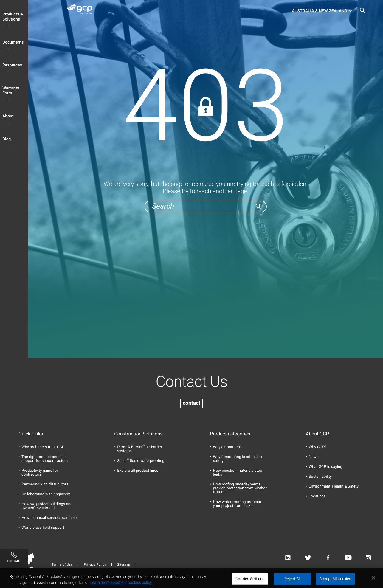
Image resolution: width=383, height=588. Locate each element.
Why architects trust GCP (43, 447)
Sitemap (124, 565)
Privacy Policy (95, 565)
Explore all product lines (138, 471)
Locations (317, 496)
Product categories (230, 434)
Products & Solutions (13, 17)
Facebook (328, 558)
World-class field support (43, 528)
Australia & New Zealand (320, 11)
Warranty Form (11, 91)
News (314, 457)
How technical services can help (49, 518)
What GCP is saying (326, 467)
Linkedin (288, 558)
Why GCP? (318, 447)
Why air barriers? (227, 447)
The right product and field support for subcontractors (45, 459)
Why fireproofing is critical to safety (238, 459)
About (8, 116)
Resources (12, 65)
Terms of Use (62, 565)
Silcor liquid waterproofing (141, 461)
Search (362, 12)
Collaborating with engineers (46, 494)
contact (191, 403)
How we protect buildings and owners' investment (47, 506)
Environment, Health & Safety (334, 487)
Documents (13, 42)
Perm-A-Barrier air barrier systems (140, 449)
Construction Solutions (138, 434)
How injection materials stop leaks (238, 473)
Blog (7, 139)
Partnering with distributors (45, 484)
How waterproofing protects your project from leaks (237, 504)
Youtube (348, 558)
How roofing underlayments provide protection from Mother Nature (240, 488)
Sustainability (320, 477)
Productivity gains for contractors (40, 473)
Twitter (308, 558)
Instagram (368, 558)
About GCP (317, 434)
